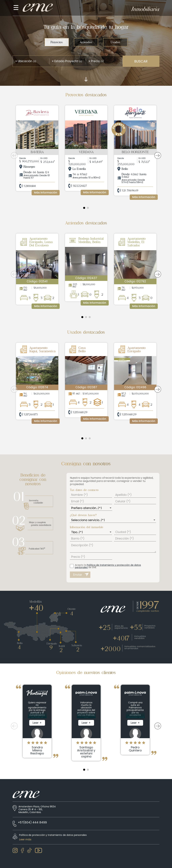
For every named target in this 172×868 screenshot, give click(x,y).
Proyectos (57, 42)
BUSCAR (141, 61)
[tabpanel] (37, 152)
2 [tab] (88, 208)
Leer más (25, 840)
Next (158, 155)
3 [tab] (90, 317)
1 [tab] (84, 208)
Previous (14, 155)
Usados (115, 42)
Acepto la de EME (108, 566)
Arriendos (86, 42)
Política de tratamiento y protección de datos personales (108, 566)
